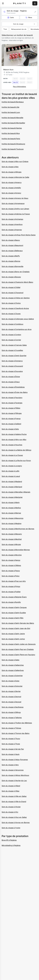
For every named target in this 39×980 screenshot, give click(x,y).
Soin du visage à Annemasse (13, 203)
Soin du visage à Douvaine (12, 371)
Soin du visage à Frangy (11, 419)
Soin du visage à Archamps (12, 219)
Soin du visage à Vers (10, 765)
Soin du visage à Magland (12, 482)
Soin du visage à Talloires (12, 718)
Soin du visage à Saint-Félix (13, 618)
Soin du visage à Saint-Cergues (14, 607)
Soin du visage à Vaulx (11, 754)
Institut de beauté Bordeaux (13, 102)
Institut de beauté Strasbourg (13, 144)
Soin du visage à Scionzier (12, 686)
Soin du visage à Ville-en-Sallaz (14, 796)
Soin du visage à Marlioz (11, 508)
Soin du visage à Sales (11, 660)
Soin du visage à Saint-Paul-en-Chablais (18, 649)
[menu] (3, 3)
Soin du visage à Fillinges (12, 413)
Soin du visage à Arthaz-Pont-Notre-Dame (19, 235)
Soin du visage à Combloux (12, 324)
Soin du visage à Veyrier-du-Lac (14, 781)
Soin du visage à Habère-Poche (14, 434)
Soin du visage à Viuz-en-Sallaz (14, 817)
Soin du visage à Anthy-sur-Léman (15, 209)
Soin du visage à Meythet (12, 539)
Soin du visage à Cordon (11, 335)
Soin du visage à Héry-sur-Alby (14, 440)
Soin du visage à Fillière (11, 408)
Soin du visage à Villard (11, 786)
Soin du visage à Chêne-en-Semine (16, 298)
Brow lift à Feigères (9, 840)
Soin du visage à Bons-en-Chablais (16, 272)
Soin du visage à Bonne (11, 261)
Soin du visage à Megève (11, 523)
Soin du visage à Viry (10, 812)
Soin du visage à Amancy (12, 182)
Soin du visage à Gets (10, 429)
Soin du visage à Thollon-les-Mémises (17, 723)
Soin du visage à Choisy (11, 303)
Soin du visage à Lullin (11, 471)
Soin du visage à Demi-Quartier (14, 356)
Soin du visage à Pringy (11, 586)
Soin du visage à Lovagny (12, 466)
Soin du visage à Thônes (11, 728)
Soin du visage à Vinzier (11, 807)
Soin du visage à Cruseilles (12, 350)
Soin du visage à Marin (11, 502)
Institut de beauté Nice (11, 133)
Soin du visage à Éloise (11, 377)
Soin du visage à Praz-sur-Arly (14, 581)
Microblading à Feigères (11, 845)
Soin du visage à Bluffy (11, 256)
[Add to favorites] (34, 47)
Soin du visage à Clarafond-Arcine (15, 308)
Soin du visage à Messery (12, 534)
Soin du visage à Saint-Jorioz (13, 639)
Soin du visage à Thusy (11, 739)
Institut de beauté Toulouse (13, 149)
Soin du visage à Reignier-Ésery (14, 597)
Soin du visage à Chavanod (12, 293)
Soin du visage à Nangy (11, 560)
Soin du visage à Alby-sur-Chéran (15, 161)
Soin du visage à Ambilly (11, 188)
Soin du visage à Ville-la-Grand (14, 802)
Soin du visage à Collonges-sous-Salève (18, 319)
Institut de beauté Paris (11, 139)
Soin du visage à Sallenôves (13, 670)
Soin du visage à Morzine (12, 555)
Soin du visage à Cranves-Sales (14, 345)
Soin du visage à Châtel (11, 287)
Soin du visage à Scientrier (12, 676)
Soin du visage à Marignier (12, 497)
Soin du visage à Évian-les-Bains (15, 392)
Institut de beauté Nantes (12, 128)
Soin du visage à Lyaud (11, 476)
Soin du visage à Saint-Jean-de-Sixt (16, 628)
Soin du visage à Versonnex (13, 770)
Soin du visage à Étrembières (13, 387)
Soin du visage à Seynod (11, 697)
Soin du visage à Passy (11, 571)
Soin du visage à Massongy (13, 518)
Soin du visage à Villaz (11, 791)
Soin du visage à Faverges (12, 403)
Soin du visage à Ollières (11, 565)
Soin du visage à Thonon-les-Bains (16, 733)
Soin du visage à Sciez (11, 681)
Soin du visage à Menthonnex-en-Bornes (18, 529)
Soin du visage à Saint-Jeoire (13, 634)
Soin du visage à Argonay (12, 230)
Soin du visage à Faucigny (12, 398)
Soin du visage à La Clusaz (12, 455)
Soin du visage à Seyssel (11, 702)
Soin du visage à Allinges (12, 172)
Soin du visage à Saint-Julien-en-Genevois (19, 644)
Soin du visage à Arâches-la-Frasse (16, 214)
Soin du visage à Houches (12, 445)
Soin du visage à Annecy (11, 193)
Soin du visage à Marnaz (11, 513)
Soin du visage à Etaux (11, 382)
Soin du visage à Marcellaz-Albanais (16, 492)
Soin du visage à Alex (10, 167)
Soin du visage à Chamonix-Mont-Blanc (17, 282)
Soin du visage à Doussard (12, 366)
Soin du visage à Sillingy (11, 712)
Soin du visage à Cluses (11, 314)
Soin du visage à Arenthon (12, 224)
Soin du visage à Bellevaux (12, 251)
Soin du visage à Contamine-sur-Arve (17, 329)
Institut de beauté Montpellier (13, 123)
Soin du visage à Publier (11, 592)
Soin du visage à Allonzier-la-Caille (15, 177)
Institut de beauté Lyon (11, 112)
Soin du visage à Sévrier (11, 691)
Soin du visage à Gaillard (11, 424)
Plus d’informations (19, 87)
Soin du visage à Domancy (12, 361)
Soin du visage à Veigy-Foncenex (15, 760)
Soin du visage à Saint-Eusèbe (14, 613)
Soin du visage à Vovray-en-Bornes (16, 823)
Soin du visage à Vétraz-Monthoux (15, 775)
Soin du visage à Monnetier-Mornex (16, 550)
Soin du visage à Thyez (11, 744)
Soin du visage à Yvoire (11, 828)
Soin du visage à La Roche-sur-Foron (16, 461)
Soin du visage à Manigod (12, 487)
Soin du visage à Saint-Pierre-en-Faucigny (18, 655)
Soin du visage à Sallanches (13, 665)
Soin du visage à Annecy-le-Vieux (15, 198)
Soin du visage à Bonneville (12, 266)
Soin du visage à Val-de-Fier (13, 749)
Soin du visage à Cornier (11, 340)
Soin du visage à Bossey (11, 277)
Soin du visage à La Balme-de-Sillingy (16, 450)
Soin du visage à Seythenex (13, 707)
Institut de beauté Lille (10, 107)
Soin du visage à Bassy (11, 240)
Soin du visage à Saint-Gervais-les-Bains (18, 623)
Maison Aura (8, 70)
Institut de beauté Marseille (12, 118)
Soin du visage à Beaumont (12, 245)
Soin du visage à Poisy (11, 576)
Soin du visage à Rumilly (11, 602)
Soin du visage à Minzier (11, 544)
